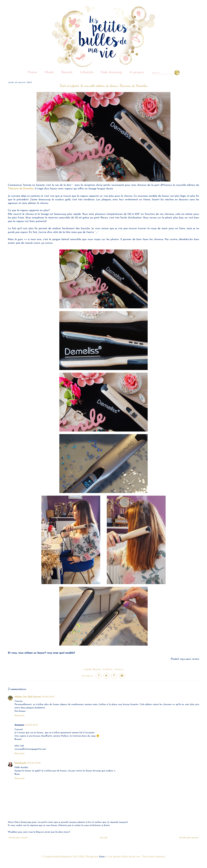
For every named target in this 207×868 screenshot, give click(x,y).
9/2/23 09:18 (34, 763)
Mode (49, 72)
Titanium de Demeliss (21, 189)
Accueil (104, 838)
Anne (102, 857)
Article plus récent (18, 838)
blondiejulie (20, 763)
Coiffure (108, 670)
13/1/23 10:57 (48, 697)
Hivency (119, 670)
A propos (137, 72)
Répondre (20, 715)
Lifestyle (87, 72)
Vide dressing (111, 72)
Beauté (67, 72)
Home (32, 72)
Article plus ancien (189, 838)
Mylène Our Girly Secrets (28, 697)
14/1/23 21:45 (31, 725)
